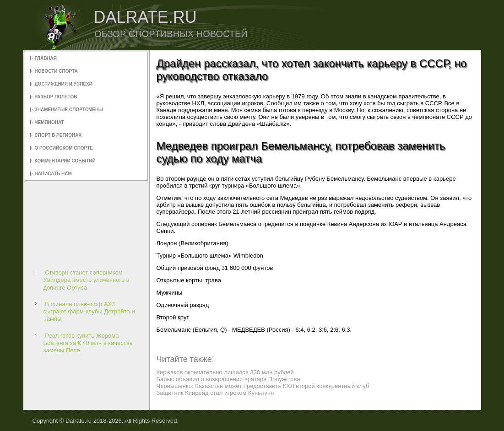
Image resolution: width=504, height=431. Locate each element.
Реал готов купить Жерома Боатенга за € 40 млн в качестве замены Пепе (88, 343)
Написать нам (53, 174)
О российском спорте (64, 148)
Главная (46, 58)
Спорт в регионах (58, 135)
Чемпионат (49, 122)
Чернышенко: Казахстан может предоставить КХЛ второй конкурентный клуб (263, 386)
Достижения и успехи (64, 84)
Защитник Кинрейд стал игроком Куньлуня (215, 393)
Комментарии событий (65, 161)
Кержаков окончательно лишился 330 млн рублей (225, 372)
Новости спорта (56, 71)
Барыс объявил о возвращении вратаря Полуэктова (228, 379)
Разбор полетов (56, 97)
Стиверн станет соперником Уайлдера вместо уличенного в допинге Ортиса (87, 280)
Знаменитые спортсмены (69, 110)
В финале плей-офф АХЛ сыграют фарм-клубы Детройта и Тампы (89, 312)
